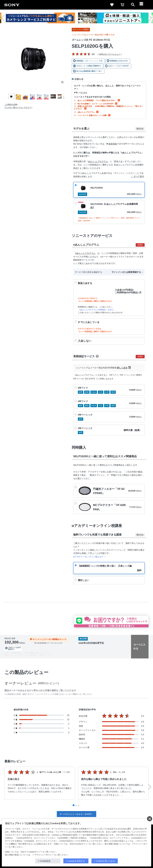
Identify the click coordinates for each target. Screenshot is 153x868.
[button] (4, 18)
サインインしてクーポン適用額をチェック (49, 639)
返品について (44, 655)
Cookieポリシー (35, 852)
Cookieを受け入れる (106, 861)
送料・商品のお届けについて (35, 653)
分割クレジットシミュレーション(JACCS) (20, 655)
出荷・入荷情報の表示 (13, 653)
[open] (133, 5)
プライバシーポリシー (44, 855)
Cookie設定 (45, 861)
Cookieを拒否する (76, 861)
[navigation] (143, 5)
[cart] (122, 5)
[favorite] (112, 5)
